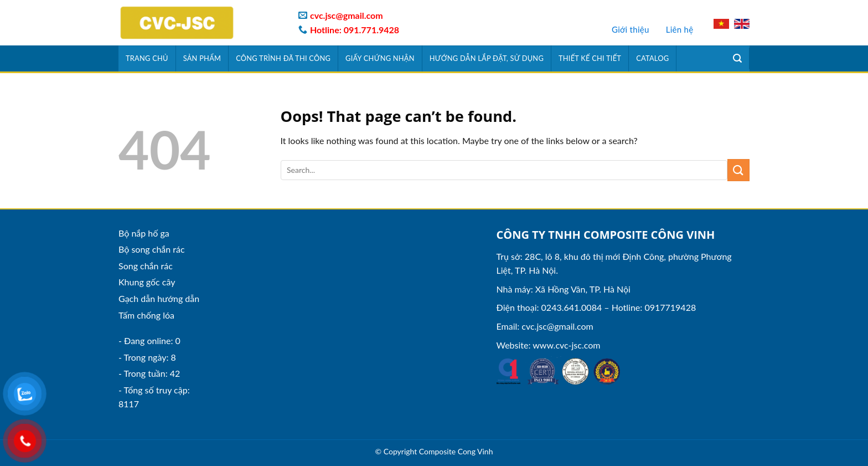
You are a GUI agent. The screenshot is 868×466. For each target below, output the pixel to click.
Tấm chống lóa (146, 315)
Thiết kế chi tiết (590, 58)
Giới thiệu (631, 29)
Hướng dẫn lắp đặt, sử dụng (487, 58)
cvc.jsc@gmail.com (557, 326)
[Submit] (738, 170)
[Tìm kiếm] (738, 58)
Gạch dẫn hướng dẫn (159, 298)
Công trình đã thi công (283, 58)
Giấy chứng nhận (380, 58)
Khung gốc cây (147, 282)
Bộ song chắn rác (152, 249)
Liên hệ (680, 29)
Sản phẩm (202, 58)
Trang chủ (147, 58)
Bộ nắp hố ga (144, 233)
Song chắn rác (146, 266)
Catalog (652, 58)
